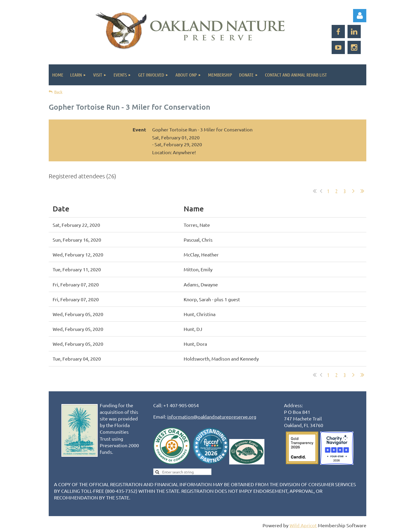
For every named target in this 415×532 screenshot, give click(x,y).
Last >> (362, 191)
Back (58, 92)
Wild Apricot (303, 525)
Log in (360, 16)
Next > (353, 191)
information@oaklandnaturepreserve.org (212, 417)
